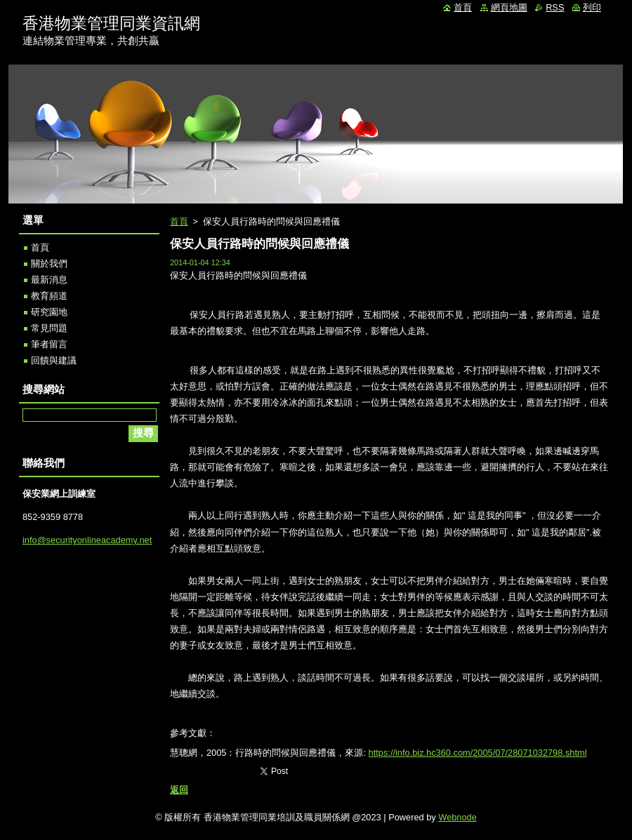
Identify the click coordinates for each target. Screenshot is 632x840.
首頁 (179, 221)
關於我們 (49, 264)
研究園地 (49, 312)
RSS (555, 7)
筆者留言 (49, 344)
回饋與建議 (54, 360)
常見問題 (49, 328)
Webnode (457, 817)
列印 (592, 7)
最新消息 (49, 280)
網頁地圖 (509, 7)
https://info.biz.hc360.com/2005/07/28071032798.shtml (478, 753)
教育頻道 (49, 296)
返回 (179, 790)
